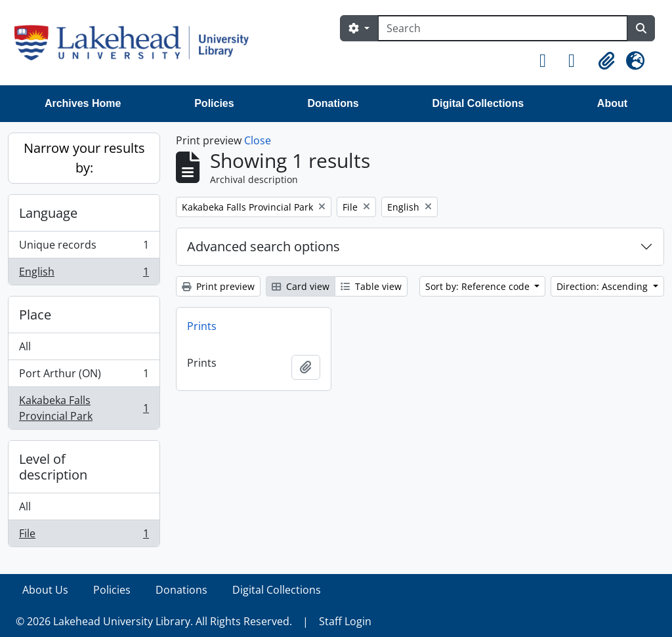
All (25, 346)
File (84, 536)
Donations (333, 103)
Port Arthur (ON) (84, 376)
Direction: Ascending (603, 286)
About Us (45, 590)
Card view (301, 286)
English (84, 274)
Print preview (218, 286)
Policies (214, 103)
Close (258, 140)
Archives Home (83, 103)
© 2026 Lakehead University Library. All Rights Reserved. (154, 621)
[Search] (503, 28)
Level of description (53, 467)
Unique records (84, 248)
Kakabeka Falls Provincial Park (84, 408)
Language (48, 213)
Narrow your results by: (84, 158)
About (612, 103)
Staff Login (345, 621)
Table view (371, 286)
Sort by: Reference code (479, 286)
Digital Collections (478, 103)
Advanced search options (263, 246)
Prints (202, 326)
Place (35, 315)
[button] (549, 61)
